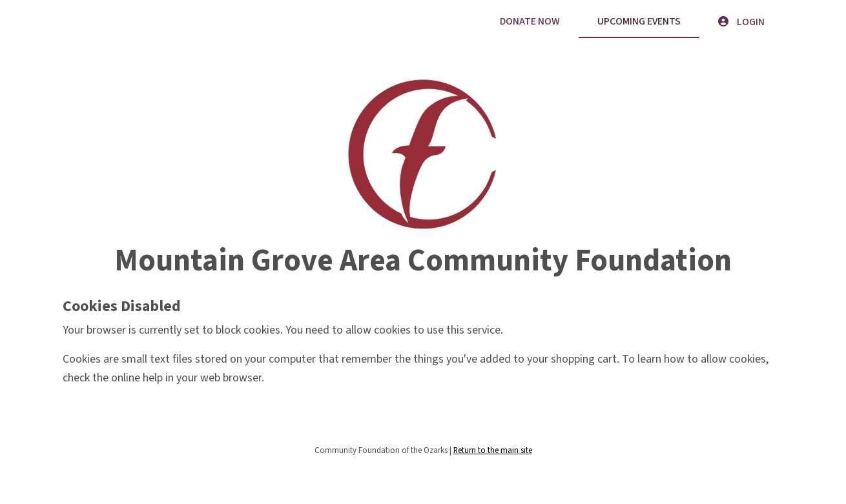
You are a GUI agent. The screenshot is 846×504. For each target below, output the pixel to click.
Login (741, 22)
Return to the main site (493, 450)
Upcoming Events (639, 21)
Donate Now (530, 21)
